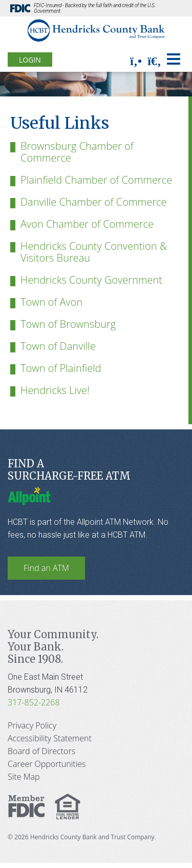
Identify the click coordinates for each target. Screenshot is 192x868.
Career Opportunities (47, 764)
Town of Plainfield (61, 368)
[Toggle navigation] (174, 59)
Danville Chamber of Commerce (93, 202)
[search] (154, 61)
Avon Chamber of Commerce (87, 224)
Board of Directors (41, 751)
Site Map (24, 777)
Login (30, 60)
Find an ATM (46, 568)
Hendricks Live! (55, 390)
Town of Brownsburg (68, 324)
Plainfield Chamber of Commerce (96, 180)
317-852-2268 (34, 702)
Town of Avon (51, 302)
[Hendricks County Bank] (96, 31)
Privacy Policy (32, 725)
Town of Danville (58, 346)
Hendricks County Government (91, 280)
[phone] (136, 61)
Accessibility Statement (50, 738)
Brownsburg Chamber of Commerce (77, 152)
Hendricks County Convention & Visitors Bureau (94, 252)
